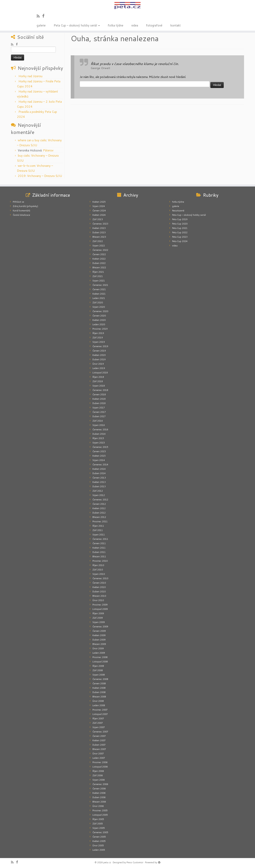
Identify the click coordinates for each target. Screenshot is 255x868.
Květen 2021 (99, 294)
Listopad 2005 (100, 815)
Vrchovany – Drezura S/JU (45, 176)
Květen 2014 (99, 469)
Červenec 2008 (100, 679)
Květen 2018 (99, 399)
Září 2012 (98, 491)
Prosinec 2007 (100, 710)
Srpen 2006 (99, 780)
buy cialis (24, 156)
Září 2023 (98, 219)
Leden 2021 (99, 298)
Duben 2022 (99, 263)
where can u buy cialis (32, 140)
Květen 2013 (99, 482)
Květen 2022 (99, 259)
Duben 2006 (99, 797)
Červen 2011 (99, 543)
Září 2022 (98, 241)
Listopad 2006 (100, 767)
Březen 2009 (99, 644)
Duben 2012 (99, 513)
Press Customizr (135, 862)
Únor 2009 (98, 648)
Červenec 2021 (100, 285)
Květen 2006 (99, 793)
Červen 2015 (99, 451)
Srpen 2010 (99, 574)
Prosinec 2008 (100, 657)
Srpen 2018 (99, 386)
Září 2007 (98, 723)
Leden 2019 (99, 368)
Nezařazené (178, 211)
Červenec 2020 (100, 311)
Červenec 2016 (100, 430)
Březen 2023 (99, 237)
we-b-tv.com (26, 166)
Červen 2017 (99, 412)
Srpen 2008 (99, 675)
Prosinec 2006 (100, 762)
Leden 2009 (99, 653)
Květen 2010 (99, 587)
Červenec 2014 (100, 465)
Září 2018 (98, 381)
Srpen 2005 (99, 828)
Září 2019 (98, 338)
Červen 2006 (99, 789)
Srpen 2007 (99, 727)
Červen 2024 (99, 211)
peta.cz (107, 862)
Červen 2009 (99, 631)
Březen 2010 (99, 596)
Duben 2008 (99, 692)
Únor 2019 (98, 364)
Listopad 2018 (100, 373)
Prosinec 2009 (100, 605)
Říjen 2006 (98, 771)
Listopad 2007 (100, 714)
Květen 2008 (99, 688)
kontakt (176, 25)
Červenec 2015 (100, 447)
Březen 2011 (99, 557)
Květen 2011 (99, 548)
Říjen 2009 (98, 613)
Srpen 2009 (99, 622)
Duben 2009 (99, 640)
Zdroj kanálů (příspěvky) (25, 206)
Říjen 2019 (98, 333)
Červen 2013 (99, 478)
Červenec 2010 (100, 578)
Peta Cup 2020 (180, 224)
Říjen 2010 (98, 565)
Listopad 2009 (100, 609)
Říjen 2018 (98, 377)
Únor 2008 (98, 701)
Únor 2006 (98, 806)
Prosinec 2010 (100, 561)
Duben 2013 (99, 486)
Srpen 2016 (99, 425)
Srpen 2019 (99, 342)
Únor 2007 (98, 754)
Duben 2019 (99, 359)
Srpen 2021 (99, 281)
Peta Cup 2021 (180, 228)
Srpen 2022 (99, 246)
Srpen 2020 (99, 307)
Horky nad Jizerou (30, 76)
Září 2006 (98, 775)
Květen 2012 (99, 508)
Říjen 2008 (98, 666)
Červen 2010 (99, 583)
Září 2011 (98, 530)
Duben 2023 (99, 232)
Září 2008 (98, 670)
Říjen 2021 (98, 272)
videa (135, 25)
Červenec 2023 (100, 224)
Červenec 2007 (100, 732)
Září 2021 (98, 276)
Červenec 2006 (100, 784)
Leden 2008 (99, 705)
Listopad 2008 (100, 662)
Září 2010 (98, 570)
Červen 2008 (99, 683)
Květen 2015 (99, 456)
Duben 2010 (99, 592)
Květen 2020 (99, 320)
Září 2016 (98, 421)
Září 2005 (98, 824)
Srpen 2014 (99, 460)
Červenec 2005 (100, 832)
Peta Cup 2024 (180, 241)
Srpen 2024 (99, 206)
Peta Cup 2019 (180, 219)
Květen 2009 (99, 635)
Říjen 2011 (98, 526)
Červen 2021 (99, 289)
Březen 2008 (99, 697)
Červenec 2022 (100, 250)
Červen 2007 (99, 736)
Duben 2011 (99, 552)
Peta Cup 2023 (180, 237)
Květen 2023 (99, 228)
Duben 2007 (99, 745)
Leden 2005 (99, 850)
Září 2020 (98, 303)
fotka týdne (116, 25)
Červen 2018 (99, 394)
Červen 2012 (99, 504)
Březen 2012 (99, 517)
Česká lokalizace (21, 215)
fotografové (154, 25)
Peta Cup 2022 (180, 232)
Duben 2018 (99, 403)
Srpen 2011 (99, 535)
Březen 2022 (99, 268)
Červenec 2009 (100, 627)
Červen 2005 (99, 837)
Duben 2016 (99, 434)
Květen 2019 (99, 355)
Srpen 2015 (99, 443)
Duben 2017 (99, 416)
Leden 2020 (99, 324)
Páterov (48, 150)
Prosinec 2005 (100, 810)
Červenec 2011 (100, 539)
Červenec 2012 (100, 500)
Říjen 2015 (98, 438)
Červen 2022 (99, 254)
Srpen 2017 (99, 408)
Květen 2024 (99, 215)
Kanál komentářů (21, 211)
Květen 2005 (99, 841)
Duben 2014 (99, 473)
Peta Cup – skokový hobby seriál (77, 25)
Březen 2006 (99, 802)
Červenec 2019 (100, 346)
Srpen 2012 (99, 495)
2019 (22, 176)
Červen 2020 (99, 316)
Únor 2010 (98, 600)
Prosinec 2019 (100, 329)
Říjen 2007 (98, 719)
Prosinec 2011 (100, 521)
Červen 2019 (99, 351)
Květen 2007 (99, 740)
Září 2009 (98, 618)
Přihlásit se (18, 202)
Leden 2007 (99, 758)
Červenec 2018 (100, 390)
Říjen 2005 (98, 819)
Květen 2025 (99, 202)
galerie (41, 25)
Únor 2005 (98, 846)
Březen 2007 (99, 749)
